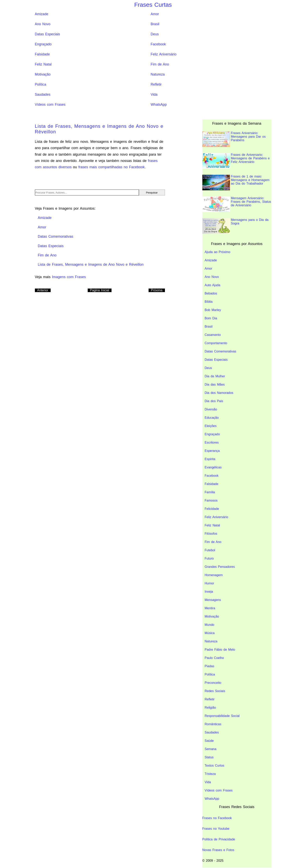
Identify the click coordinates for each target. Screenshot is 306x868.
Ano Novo (43, 24)
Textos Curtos (215, 766)
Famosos (211, 500)
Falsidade (42, 54)
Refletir (156, 84)
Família (210, 492)
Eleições (211, 426)
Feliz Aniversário (164, 54)
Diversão (211, 409)
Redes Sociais (215, 691)
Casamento (213, 335)
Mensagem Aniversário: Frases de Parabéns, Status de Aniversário (237, 204)
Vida (154, 94)
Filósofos (211, 534)
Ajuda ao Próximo (218, 252)
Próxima (157, 290)
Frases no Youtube (216, 829)
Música (210, 633)
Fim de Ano (160, 64)
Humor (209, 583)
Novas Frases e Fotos (218, 850)
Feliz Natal (43, 64)
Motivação (43, 74)
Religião (210, 708)
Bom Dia (211, 318)
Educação (212, 418)
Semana (211, 749)
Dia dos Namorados (219, 393)
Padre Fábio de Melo (220, 650)
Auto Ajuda (213, 285)
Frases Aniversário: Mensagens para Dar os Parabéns (234, 139)
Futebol (210, 550)
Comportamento (216, 343)
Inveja (209, 592)
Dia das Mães (215, 384)
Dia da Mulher (215, 376)
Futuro (209, 558)
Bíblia (209, 302)
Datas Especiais (47, 34)
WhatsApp (159, 105)
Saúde (209, 741)
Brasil (155, 24)
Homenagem (214, 575)
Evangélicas (213, 467)
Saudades (43, 94)
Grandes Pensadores (220, 567)
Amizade (42, 14)
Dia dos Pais (214, 401)
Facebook (158, 44)
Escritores (212, 442)
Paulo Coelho (214, 658)
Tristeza (210, 774)
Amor (155, 14)
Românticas (213, 724)
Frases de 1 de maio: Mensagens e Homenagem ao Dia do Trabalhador (236, 183)
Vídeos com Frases (50, 105)
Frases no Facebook (217, 818)
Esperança (212, 451)
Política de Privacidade (219, 839)
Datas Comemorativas (220, 351)
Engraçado (43, 44)
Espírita (210, 459)
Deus (155, 34)
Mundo (210, 625)
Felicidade (212, 509)
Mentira (210, 608)
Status (209, 757)
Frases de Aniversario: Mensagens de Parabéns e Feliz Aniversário (236, 161)
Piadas (210, 666)
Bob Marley (213, 310)
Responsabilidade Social (222, 716)
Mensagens (213, 600)
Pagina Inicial (100, 290)
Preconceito (213, 683)
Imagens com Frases (69, 277)
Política (41, 84)
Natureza (158, 74)
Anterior (43, 290)
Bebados (211, 293)
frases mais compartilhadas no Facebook (112, 167)
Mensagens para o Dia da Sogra (235, 226)
